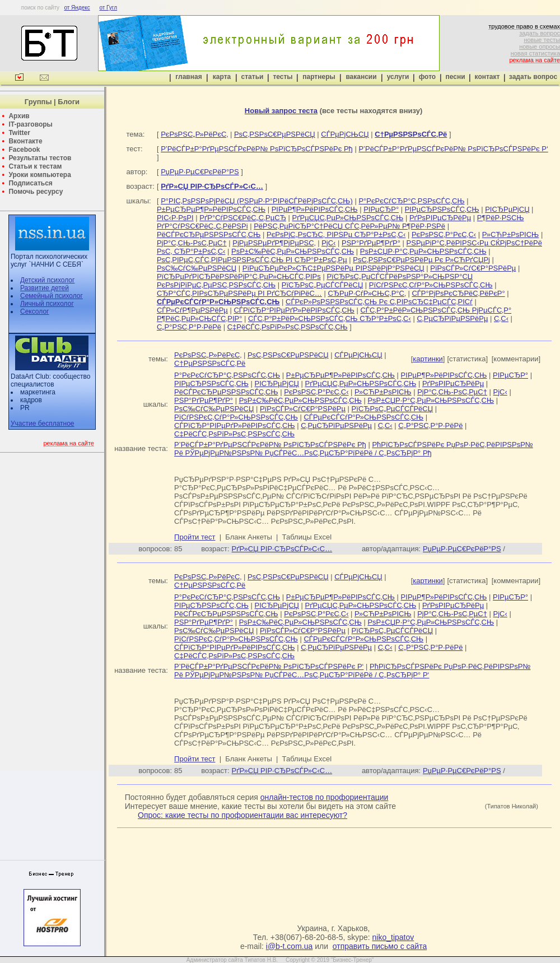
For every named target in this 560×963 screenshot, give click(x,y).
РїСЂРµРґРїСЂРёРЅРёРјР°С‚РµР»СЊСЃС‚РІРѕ (239, 276)
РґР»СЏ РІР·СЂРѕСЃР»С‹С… (282, 549)
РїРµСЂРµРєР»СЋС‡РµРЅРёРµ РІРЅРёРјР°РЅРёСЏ (333, 268)
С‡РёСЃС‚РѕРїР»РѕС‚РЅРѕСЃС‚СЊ (288, 327)
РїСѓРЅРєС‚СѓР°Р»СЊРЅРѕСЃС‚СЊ (431, 285)
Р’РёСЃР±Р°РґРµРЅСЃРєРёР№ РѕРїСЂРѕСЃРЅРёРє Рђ (257, 149)
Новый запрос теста (281, 111)
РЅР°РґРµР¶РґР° (371, 243)
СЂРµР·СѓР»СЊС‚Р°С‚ (367, 293)
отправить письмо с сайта (380, 946)
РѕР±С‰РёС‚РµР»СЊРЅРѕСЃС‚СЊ (293, 251)
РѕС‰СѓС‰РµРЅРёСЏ (197, 268)
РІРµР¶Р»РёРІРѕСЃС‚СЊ (315, 209)
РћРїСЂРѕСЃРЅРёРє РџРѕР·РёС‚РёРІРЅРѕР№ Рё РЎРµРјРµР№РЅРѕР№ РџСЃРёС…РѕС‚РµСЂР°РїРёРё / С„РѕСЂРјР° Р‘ (352, 671)
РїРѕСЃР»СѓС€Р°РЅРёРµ (473, 268)
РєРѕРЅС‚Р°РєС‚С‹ (444, 234)
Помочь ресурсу (36, 192)
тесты (283, 77)
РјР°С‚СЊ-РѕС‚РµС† (192, 243)
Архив (19, 116)
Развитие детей (45, 288)
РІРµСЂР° (381, 209)
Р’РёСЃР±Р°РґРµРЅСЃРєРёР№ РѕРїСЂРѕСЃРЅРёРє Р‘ (453, 149)
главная (188, 77)
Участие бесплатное (43, 424)
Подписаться (30, 183)
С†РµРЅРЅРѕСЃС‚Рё (210, 363)
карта (222, 77)
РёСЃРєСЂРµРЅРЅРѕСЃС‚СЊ (209, 234)
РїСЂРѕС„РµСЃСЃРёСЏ (322, 285)
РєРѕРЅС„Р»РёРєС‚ (194, 134)
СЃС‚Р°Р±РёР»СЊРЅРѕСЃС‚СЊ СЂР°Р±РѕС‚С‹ (330, 318)
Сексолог (34, 311)
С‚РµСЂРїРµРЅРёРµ (452, 318)
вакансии (361, 77)
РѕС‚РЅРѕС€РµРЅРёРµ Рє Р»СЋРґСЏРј (421, 260)
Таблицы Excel (307, 537)
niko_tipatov (393, 937)
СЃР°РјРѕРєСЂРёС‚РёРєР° (458, 293)
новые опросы (540, 46)
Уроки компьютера (39, 175)
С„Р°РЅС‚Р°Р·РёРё (189, 327)
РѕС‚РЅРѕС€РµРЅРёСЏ (275, 134)
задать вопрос (540, 33)
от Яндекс (77, 8)
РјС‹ (328, 243)
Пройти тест (195, 537)
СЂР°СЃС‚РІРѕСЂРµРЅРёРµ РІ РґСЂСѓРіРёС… (239, 293)
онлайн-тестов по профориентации (325, 797)
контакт (487, 77)
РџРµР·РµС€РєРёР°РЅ (200, 172)
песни (455, 77)
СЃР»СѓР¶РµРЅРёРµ (192, 310)
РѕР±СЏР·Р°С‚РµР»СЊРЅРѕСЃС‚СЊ (423, 251)
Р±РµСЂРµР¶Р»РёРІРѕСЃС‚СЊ (211, 209)
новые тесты (542, 40)
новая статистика (535, 53)
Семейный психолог (52, 296)
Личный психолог (47, 304)
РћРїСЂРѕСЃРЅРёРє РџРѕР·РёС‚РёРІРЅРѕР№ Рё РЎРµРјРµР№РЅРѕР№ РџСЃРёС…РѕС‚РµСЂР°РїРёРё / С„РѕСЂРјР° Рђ (354, 449)
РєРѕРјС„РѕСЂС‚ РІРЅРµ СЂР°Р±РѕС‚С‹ (336, 234)
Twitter (19, 133)
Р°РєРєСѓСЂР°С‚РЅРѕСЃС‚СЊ (411, 201)
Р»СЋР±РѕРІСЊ (510, 234)
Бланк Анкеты (248, 537)
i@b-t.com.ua (289, 946)
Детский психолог (47, 280)
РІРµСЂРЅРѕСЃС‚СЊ (442, 209)
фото (427, 77)
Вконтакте (25, 141)
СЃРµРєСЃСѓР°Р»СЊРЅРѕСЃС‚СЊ (363, 417)
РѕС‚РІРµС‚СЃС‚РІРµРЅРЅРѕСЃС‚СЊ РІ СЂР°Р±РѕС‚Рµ (252, 260)
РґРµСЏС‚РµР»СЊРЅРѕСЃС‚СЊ (348, 218)
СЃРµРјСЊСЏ (345, 134)
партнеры (319, 77)
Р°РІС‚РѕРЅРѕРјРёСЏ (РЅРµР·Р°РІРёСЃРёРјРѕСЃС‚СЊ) (257, 201)
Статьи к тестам (35, 166)
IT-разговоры (30, 124)
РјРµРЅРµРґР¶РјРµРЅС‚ (274, 243)
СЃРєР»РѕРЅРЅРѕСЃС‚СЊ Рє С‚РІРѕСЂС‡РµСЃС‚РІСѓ (379, 302)
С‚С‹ (501, 318)
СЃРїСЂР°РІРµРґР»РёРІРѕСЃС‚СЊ (294, 310)
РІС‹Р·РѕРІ (175, 218)
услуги (398, 77)
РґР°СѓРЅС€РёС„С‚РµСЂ (243, 218)
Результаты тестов (40, 158)
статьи (253, 77)
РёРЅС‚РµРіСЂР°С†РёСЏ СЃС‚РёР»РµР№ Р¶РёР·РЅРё (349, 226)
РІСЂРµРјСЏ (507, 209)
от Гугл (108, 8)
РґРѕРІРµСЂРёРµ (440, 218)
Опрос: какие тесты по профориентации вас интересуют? (242, 815)
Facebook (24, 150)
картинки (428, 359)
